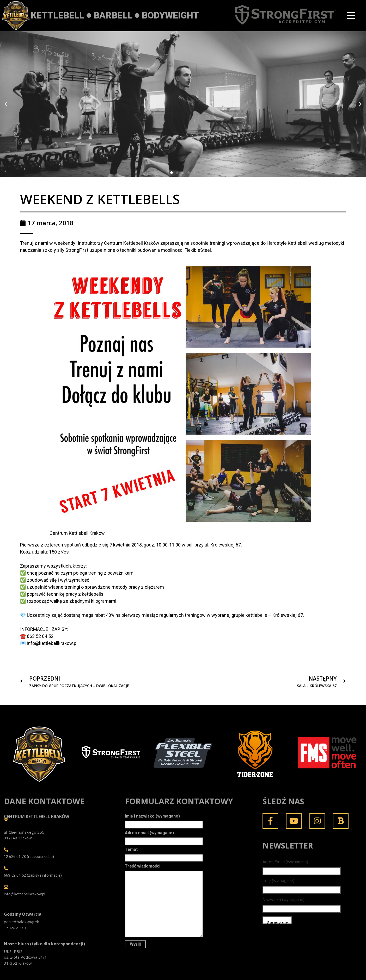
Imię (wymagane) (278, 881)
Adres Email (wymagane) (285, 862)
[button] (6, 104)
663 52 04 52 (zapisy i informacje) (33, 876)
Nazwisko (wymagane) (283, 900)
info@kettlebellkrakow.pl (25, 895)
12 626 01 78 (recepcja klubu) (29, 857)
